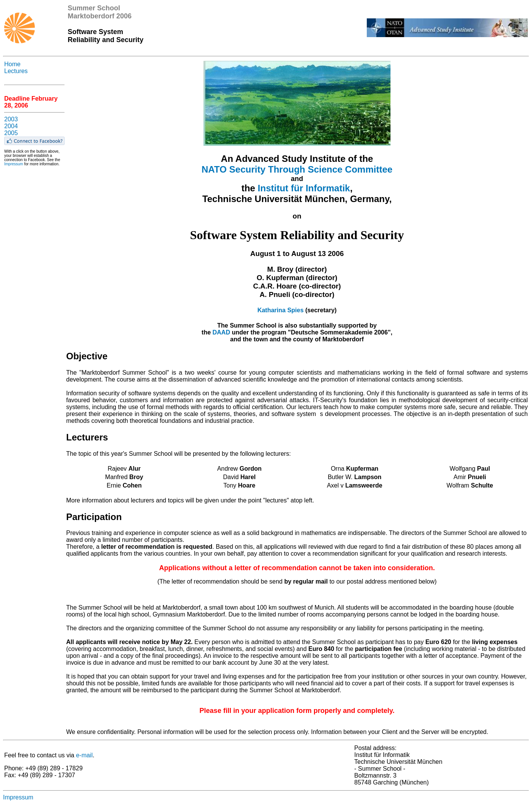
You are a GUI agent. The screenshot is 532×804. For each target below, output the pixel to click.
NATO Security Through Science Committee (297, 169)
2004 (11, 126)
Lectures (16, 71)
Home (12, 64)
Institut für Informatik (304, 188)
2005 (11, 133)
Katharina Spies (281, 310)
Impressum (14, 164)
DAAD (221, 332)
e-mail (85, 755)
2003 (11, 119)
